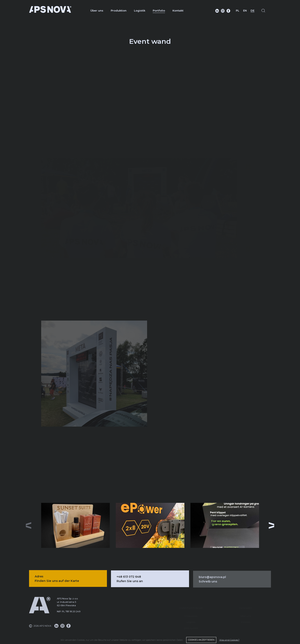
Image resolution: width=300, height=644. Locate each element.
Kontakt (178, 11)
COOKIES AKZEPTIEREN (201, 640)
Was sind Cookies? (229, 640)
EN (245, 11)
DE (252, 11)
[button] (271, 525)
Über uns (97, 11)
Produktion (119, 11)
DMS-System (191, 623)
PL (238, 11)
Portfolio (159, 11)
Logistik (140, 11)
